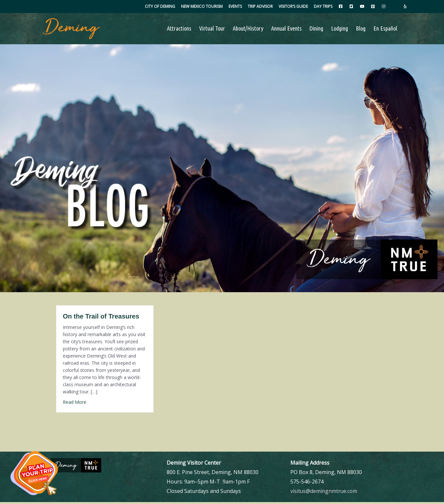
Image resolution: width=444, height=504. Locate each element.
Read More (75, 404)
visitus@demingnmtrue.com (324, 493)
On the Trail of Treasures (101, 318)
